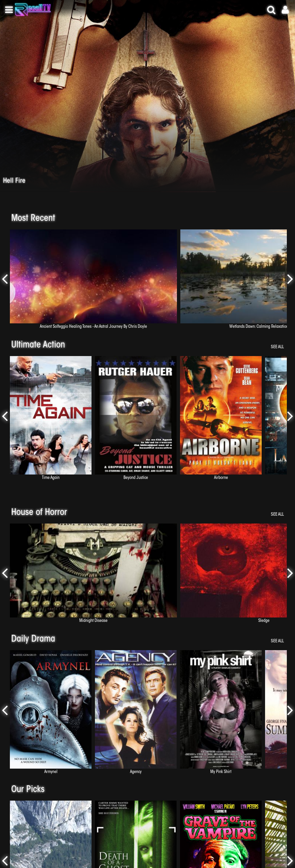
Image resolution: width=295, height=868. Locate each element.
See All (277, 347)
